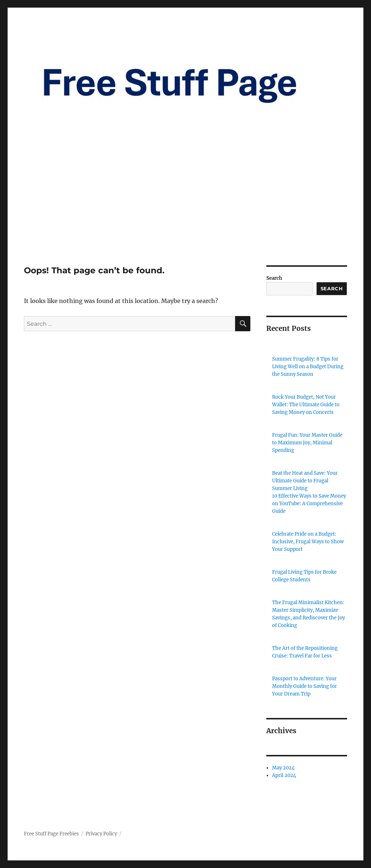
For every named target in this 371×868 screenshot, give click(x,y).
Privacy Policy (101, 834)
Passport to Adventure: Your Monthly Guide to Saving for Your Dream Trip (305, 686)
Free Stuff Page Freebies (51, 834)
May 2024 (283, 768)
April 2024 (284, 775)
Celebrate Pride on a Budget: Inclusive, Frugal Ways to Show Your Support (308, 542)
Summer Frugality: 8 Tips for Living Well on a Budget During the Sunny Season (308, 367)
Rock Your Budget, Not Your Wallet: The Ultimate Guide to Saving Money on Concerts (306, 405)
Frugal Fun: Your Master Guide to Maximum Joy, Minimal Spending (307, 443)
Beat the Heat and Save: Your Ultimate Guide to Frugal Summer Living (305, 481)
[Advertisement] (187, 212)
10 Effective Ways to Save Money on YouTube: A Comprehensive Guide (309, 504)
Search (274, 278)
